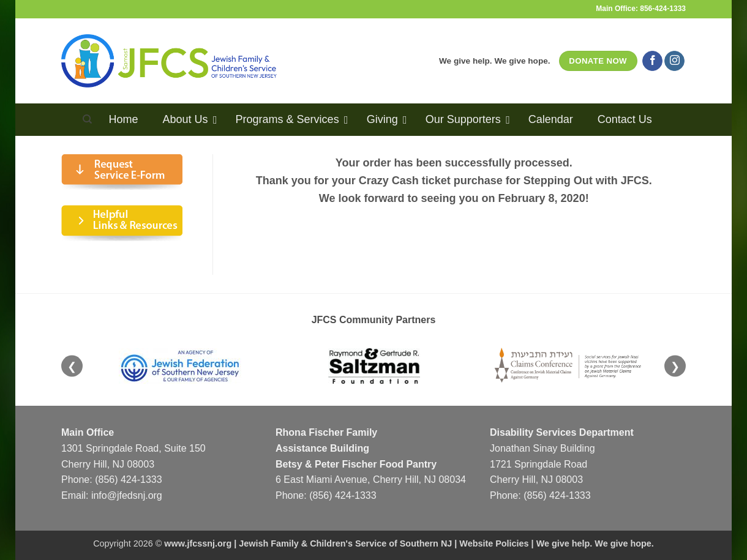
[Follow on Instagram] (674, 61)
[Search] (87, 119)
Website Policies (494, 543)
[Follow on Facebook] (652, 61)
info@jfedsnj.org (127, 495)
